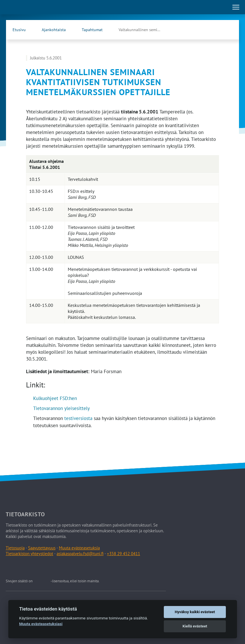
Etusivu (19, 30)
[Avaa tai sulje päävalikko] (236, 7)
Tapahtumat (92, 30)
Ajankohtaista (54, 30)
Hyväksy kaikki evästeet (195, 612)
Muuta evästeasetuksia (79, 548)
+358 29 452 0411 (124, 554)
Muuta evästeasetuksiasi (41, 624)
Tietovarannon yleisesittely (61, 408)
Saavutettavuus (42, 548)
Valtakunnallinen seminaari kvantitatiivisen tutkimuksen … (146, 30)
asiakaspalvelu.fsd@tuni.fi (80, 554)
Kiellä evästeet (195, 626)
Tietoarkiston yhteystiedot (29, 554)
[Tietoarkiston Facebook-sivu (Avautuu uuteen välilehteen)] (215, 30)
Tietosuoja (15, 548)
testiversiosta (78, 418)
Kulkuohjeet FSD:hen (55, 398)
